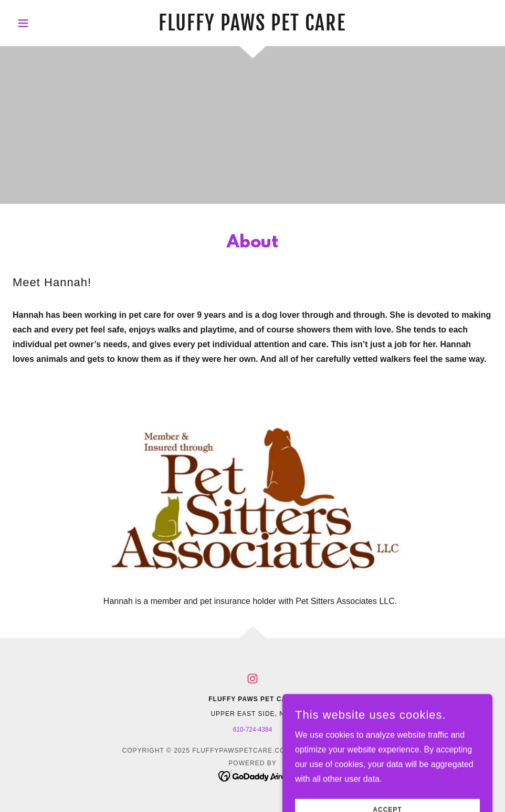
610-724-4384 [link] (253, 730)
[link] (252, 28)
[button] (49, 23)
